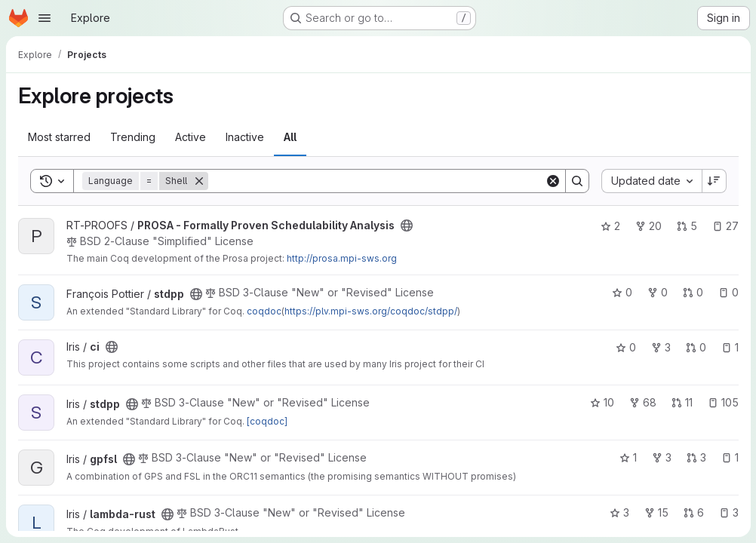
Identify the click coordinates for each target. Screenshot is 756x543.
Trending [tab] (133, 137)
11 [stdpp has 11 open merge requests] (681, 402)
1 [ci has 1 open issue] (729, 347)
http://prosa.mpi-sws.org (342, 258)
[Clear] (552, 181)
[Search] (376, 181)
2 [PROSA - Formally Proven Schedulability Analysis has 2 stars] (610, 226)
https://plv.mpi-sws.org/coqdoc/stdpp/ (371, 311)
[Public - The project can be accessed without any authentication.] (407, 225)
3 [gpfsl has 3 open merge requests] (696, 457)
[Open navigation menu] (45, 18)
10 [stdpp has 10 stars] (601, 402)
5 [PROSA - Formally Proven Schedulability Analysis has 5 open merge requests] (686, 226)
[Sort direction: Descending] (714, 181)
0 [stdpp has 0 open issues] (728, 292)
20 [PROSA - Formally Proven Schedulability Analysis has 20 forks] (648, 226)
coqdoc (264, 311)
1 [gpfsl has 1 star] (627, 457)
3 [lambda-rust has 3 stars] (619, 512)
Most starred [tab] (59, 137)
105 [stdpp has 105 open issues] (722, 402)
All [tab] (290, 137)
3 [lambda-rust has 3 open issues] (728, 512)
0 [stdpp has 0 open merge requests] (692, 292)
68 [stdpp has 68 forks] (642, 402)
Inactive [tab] (245, 137)
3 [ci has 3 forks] (660, 347)
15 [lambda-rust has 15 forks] (656, 512)
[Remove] (199, 181)
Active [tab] (191, 137)
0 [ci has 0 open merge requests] (695, 347)
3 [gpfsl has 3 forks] (661, 457)
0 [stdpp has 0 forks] (657, 292)
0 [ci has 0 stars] (625, 347)
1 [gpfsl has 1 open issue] (729, 457)
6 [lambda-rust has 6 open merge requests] (693, 512)
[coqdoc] (267, 421)
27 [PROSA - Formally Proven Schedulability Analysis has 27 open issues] (725, 226)
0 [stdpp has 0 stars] (621, 292)
